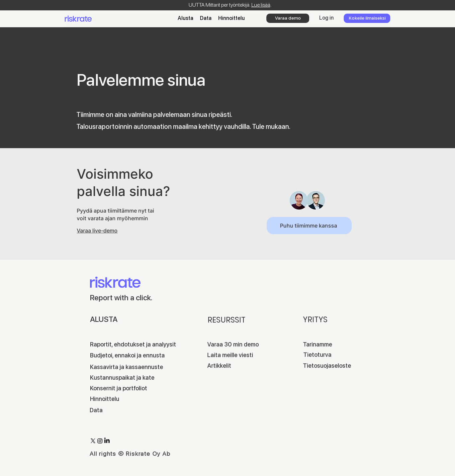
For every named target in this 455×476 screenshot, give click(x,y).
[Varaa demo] (288, 18)
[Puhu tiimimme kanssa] (309, 226)
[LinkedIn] (107, 441)
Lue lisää (261, 5)
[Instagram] (100, 441)
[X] (93, 441)
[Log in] (326, 18)
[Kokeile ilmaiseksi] (367, 18)
